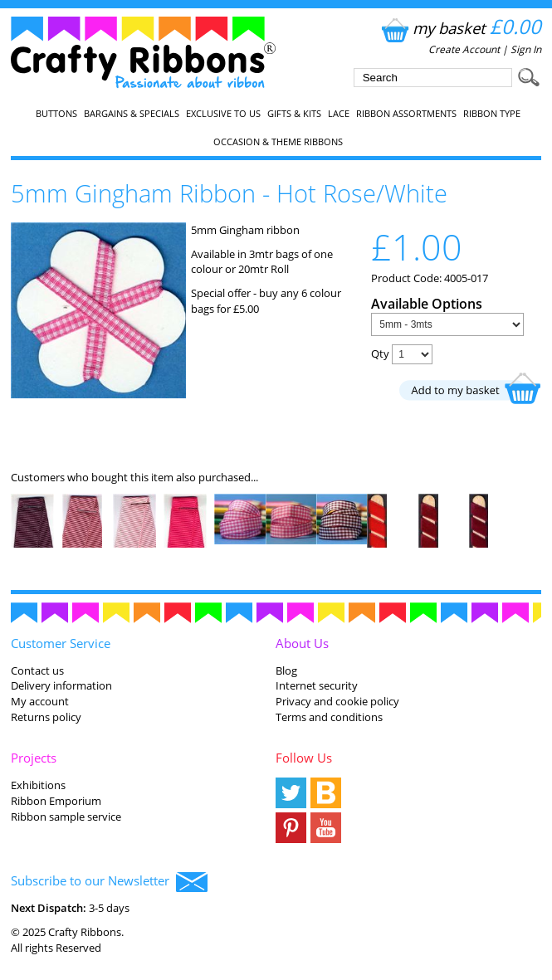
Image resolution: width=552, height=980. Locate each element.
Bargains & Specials (132, 114)
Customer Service (61, 643)
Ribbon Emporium (56, 801)
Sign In (526, 49)
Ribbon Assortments (406, 114)
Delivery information (61, 685)
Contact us (37, 670)
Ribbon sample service (66, 817)
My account (40, 701)
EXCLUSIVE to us (223, 114)
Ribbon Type (492, 114)
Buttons (56, 114)
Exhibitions (38, 785)
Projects (34, 758)
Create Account (464, 49)
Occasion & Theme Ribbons (278, 142)
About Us (302, 643)
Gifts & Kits (294, 114)
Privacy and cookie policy (337, 701)
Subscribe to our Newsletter (109, 882)
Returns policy (46, 717)
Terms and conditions (329, 717)
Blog (286, 670)
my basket (459, 28)
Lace (339, 114)
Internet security (317, 685)
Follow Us (304, 758)
